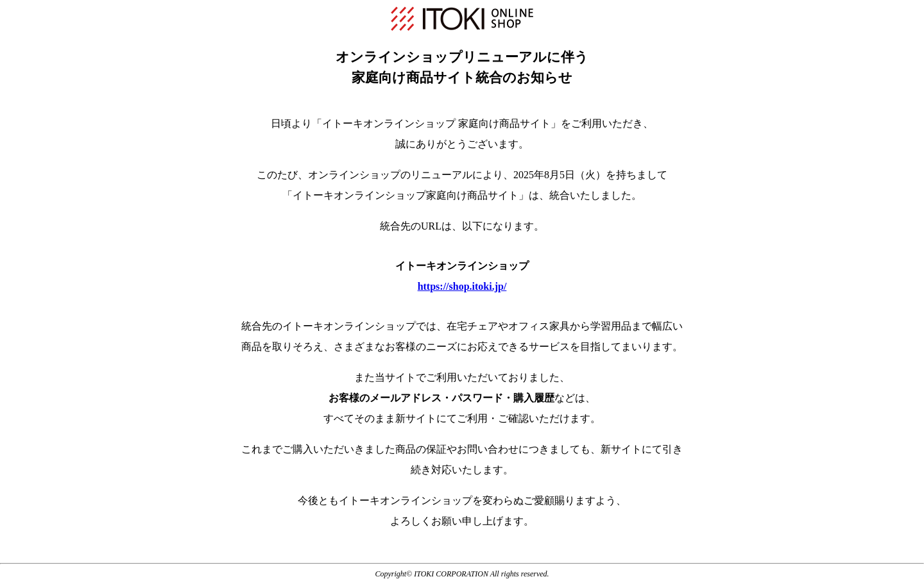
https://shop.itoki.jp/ (462, 286)
